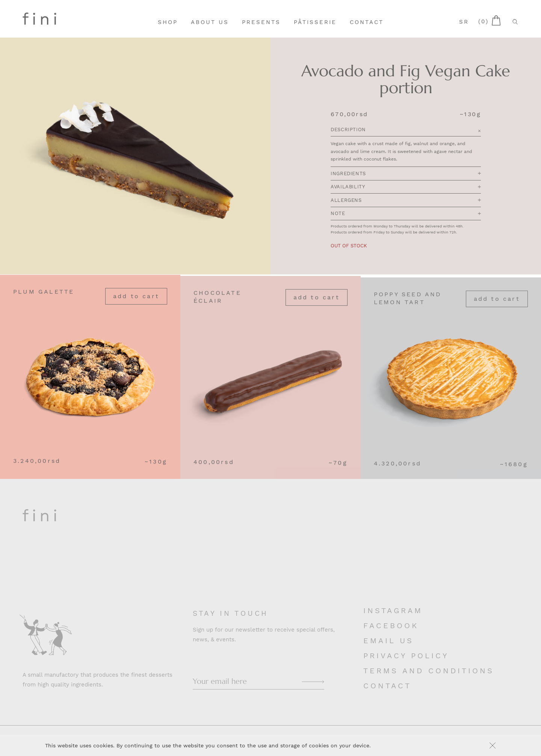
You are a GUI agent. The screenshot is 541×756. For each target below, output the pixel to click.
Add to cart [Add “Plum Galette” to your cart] (136, 300)
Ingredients (406, 174)
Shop (168, 22)
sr (464, 22)
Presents (261, 22)
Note (406, 214)
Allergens (406, 201)
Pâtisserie (315, 22)
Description (406, 130)
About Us (210, 22)
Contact (367, 22)
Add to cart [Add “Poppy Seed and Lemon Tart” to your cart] (497, 306)
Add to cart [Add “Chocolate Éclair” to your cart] (317, 303)
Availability (406, 187)
